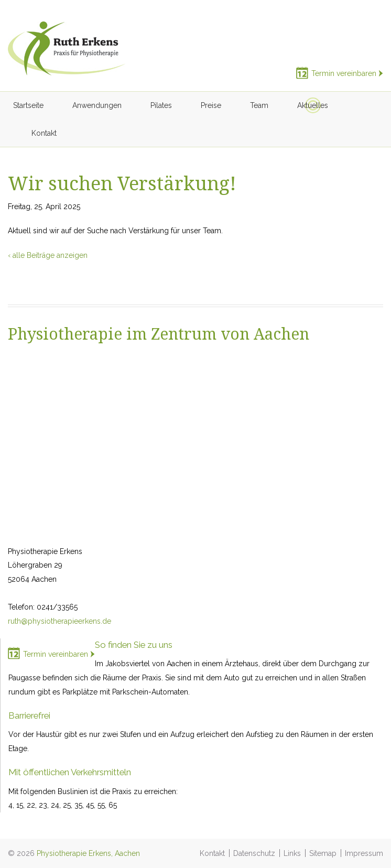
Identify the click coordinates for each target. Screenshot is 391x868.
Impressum (364, 853)
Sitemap (323, 853)
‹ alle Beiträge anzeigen (48, 255)
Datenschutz (254, 853)
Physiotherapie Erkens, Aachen (88, 853)
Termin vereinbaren (344, 73)
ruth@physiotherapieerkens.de (59, 621)
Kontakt (212, 853)
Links (292, 853)
